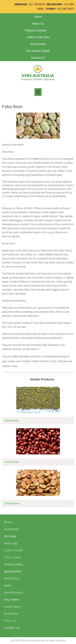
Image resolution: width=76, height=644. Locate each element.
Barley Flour (12, 578)
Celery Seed (12, 557)
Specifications (14, 592)
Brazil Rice (11, 613)
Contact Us (38, 58)
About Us (38, 24)
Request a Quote (35, 30)
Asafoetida (11, 529)
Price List (10, 620)
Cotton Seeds (14, 550)
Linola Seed (12, 606)
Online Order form (38, 37)
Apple (8, 585)
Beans (8, 522)
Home (38, 17)
